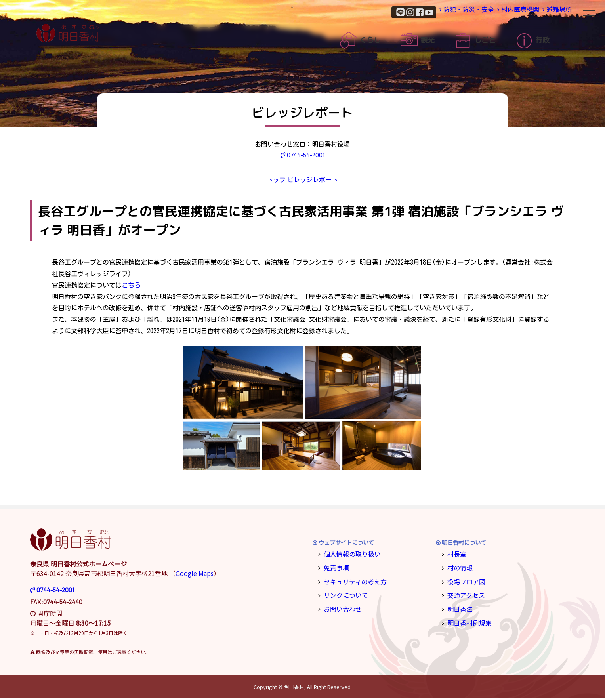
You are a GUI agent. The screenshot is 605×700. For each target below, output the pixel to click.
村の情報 (458, 568)
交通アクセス (463, 594)
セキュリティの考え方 (351, 581)
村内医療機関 (496, 12)
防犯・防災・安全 (432, 12)
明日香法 (458, 607)
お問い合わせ (340, 607)
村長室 (455, 555)
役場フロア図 (464, 581)
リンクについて (343, 594)
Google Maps (195, 575)
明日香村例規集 (466, 620)
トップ (266, 181)
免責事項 (334, 568)
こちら (131, 287)
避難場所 (550, 12)
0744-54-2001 (302, 155)
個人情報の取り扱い (348, 555)
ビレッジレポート (323, 181)
